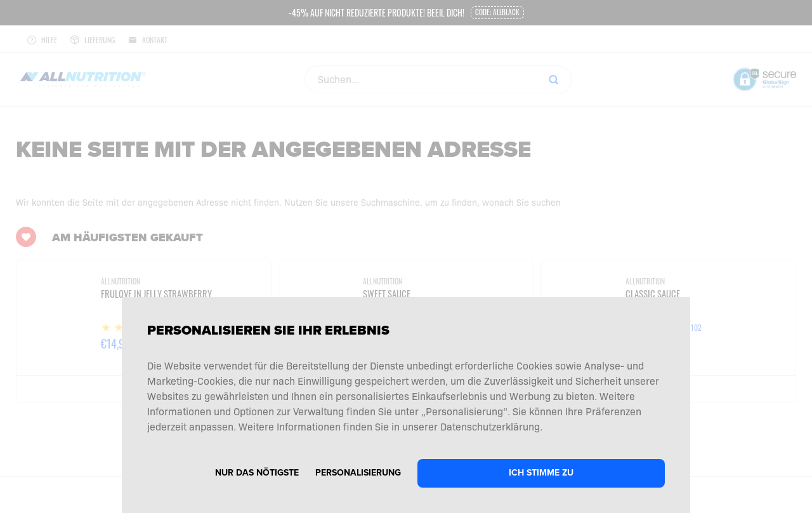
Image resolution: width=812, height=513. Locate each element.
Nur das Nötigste (257, 473)
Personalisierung (358, 473)
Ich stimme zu (541, 473)
